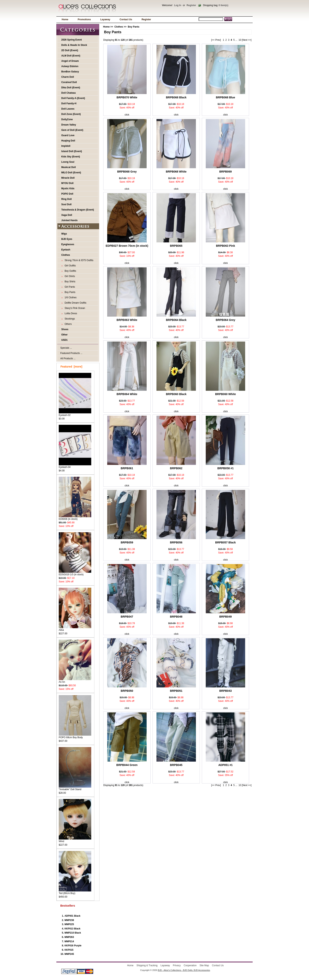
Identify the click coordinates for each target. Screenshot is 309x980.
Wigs (64, 234)
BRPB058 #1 (226, 468)
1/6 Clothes (70, 297)
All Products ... (68, 358)
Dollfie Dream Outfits (75, 303)
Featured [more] (71, 367)
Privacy (177, 965)
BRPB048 (176, 617)
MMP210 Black (73, 933)
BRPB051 (176, 691)
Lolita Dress (70, 313)
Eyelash (66, 250)
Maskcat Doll (68, 167)
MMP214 (69, 941)
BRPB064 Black (176, 320)
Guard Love (68, 135)
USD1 (64, 340)
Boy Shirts (69, 282)
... (236, 40)
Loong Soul (68, 162)
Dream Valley (69, 125)
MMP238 (69, 920)
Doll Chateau (68, 93)
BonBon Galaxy (70, 72)
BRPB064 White (127, 394)
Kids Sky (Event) (71, 157)
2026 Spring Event (72, 40)
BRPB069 (226, 172)
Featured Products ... (71, 353)
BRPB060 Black (176, 394)
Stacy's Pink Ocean (74, 308)
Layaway (105, 19)
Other (64, 335)
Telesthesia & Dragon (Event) (78, 210)
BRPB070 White (127, 97)
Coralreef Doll (69, 82)
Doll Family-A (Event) (73, 98)
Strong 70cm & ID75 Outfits (78, 260)
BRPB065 (176, 246)
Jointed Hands (69, 220)
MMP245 (69, 954)
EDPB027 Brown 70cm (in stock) (127, 246)
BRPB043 (226, 691)
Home (65, 19)
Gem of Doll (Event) (72, 130)
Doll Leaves (68, 109)
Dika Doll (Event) (71, 88)
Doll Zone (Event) (71, 114)
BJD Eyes (67, 239)
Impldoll (66, 146)
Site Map (204, 965)
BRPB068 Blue (226, 97)
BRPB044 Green (127, 765)
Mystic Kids (68, 188)
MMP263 (69, 937)
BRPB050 (127, 691)
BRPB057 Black (225, 542)
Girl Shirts (69, 276)
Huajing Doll (68, 141)
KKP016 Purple (73, 946)
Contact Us (126, 19)
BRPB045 (176, 765)
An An (75, 681)
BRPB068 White (176, 172)
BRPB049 (226, 617)
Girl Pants (69, 287)
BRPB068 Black (176, 97)
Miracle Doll (68, 178)
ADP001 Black (72, 916)
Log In (178, 5)
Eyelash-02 (75, 414)
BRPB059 (127, 542)
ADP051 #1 (225, 765)
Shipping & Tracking (147, 965)
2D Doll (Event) (70, 50)
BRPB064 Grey (226, 320)
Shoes (65, 329)
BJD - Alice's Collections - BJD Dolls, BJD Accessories (184, 970)
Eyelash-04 (75, 466)
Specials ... (66, 348)
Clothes (119, 27)
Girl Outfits (69, 266)
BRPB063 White (127, 320)
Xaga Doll (67, 215)
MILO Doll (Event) (71, 173)
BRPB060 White (226, 394)
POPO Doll (67, 194)
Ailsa (75, 629)
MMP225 (69, 924)
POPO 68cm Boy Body (75, 736)
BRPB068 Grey (127, 172)
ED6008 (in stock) (75, 518)
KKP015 (69, 950)
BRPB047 (127, 617)
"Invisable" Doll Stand (75, 788)
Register (191, 5)
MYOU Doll (67, 183)
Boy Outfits (70, 271)
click (127, 115)
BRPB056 (176, 542)
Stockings (69, 319)
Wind (75, 840)
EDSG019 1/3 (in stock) (75, 573)
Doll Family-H (69, 103)
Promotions (84, 19)
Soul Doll (66, 204)
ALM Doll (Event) (71, 56)
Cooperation (190, 965)
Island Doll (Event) (72, 151)
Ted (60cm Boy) (75, 892)
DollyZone (67, 119)
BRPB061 (127, 468)
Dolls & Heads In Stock (74, 45)
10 (240, 40)
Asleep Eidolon (70, 66)
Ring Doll (67, 199)
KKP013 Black (72, 929)
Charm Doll (68, 77)
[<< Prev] (216, 40)
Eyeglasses (68, 244)
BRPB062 (176, 468)
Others (67, 324)
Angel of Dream (70, 61)
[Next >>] (247, 40)
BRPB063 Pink (225, 246)
